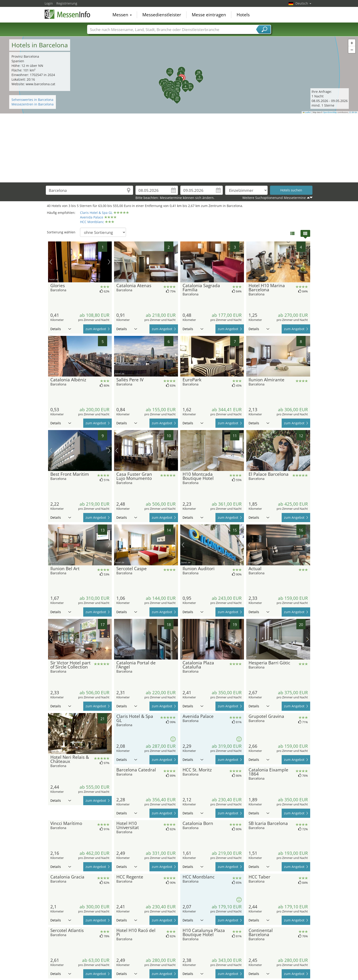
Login (49, 3)
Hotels (243, 15)
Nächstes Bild (109, 262)
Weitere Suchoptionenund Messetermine (274, 198)
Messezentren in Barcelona (33, 104)
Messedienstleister (162, 15)
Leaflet (307, 112)
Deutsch (303, 3)
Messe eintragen (209, 15)
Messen (122, 15)
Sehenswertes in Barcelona (32, 100)
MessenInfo (68, 14)
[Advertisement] (179, 148)
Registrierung (67, 3)
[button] (179, 75)
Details (61, 329)
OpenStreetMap (330, 112)
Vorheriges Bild (51, 262)
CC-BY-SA (353, 112)
